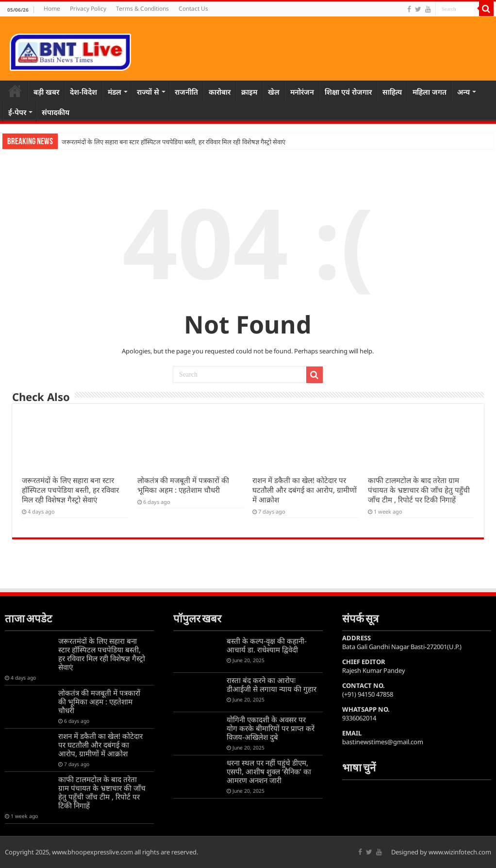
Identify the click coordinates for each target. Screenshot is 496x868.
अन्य (463, 92)
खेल (274, 92)
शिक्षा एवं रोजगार (348, 92)
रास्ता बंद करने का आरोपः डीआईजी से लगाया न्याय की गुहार (272, 684)
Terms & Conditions (142, 8)
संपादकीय (56, 112)
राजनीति (186, 92)
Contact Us (193, 8)
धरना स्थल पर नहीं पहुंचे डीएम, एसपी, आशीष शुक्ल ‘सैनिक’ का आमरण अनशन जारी (269, 771)
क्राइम (249, 92)
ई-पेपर (17, 112)
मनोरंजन (302, 92)
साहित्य (392, 92)
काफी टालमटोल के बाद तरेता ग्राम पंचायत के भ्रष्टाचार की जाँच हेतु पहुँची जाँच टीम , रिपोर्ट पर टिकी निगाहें (419, 490)
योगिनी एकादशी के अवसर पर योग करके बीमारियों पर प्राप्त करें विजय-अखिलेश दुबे (271, 728)
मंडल (115, 92)
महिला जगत (430, 92)
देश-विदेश (83, 92)
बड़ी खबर (46, 92)
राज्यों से (148, 92)
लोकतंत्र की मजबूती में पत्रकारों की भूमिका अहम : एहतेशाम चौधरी (183, 485)
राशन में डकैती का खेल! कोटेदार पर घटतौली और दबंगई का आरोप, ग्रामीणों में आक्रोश (305, 490)
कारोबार (220, 92)
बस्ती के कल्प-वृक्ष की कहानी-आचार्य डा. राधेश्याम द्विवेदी (267, 645)
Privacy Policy (88, 8)
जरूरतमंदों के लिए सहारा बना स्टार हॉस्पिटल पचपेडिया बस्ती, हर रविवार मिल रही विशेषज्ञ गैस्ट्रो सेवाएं (174, 142)
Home (52, 8)
